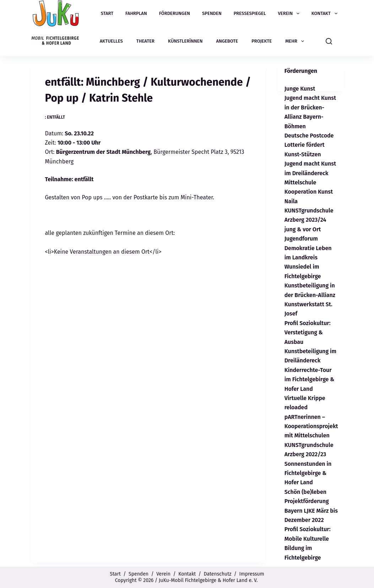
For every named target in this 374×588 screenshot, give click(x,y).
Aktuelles (111, 41)
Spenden (212, 13)
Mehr (296, 41)
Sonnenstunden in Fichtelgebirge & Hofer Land (308, 473)
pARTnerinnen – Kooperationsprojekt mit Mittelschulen (311, 426)
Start (107, 13)
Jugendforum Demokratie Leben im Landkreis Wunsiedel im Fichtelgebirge (308, 257)
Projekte (262, 41)
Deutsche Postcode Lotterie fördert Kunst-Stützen (309, 145)
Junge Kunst (300, 89)
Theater (145, 41)
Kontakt (326, 14)
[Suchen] (329, 41)
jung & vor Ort (303, 229)
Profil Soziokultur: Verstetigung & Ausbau (308, 333)
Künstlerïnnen (185, 41)
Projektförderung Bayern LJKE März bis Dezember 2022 (311, 511)
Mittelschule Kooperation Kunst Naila (309, 192)
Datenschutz (218, 574)
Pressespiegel (250, 13)
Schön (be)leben (305, 492)
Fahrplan (136, 13)
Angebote (227, 41)
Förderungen (175, 13)
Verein (290, 14)
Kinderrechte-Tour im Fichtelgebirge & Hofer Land (310, 379)
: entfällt (55, 117)
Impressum (252, 574)
